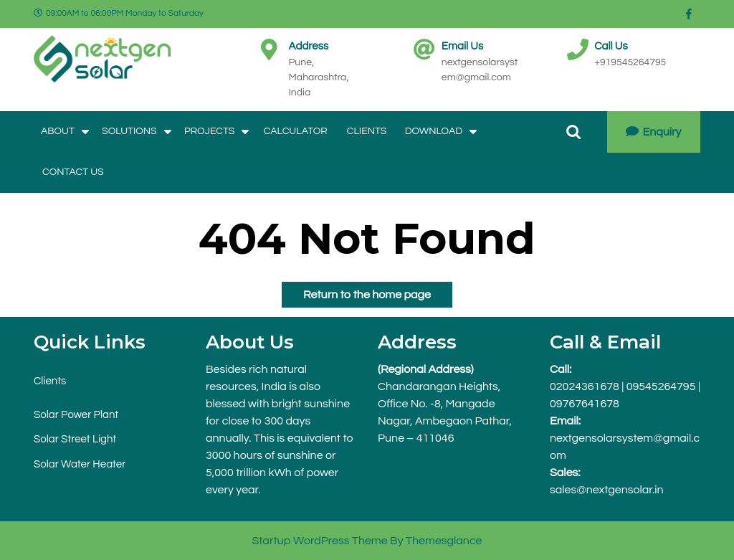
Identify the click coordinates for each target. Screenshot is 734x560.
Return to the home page (356, 291)
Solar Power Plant (76, 415)
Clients (367, 131)
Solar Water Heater (80, 464)
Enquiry (653, 132)
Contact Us (73, 172)
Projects (210, 131)
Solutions (129, 131)
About (58, 131)
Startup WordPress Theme (319, 541)
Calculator (296, 131)
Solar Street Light (75, 439)
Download (434, 131)
